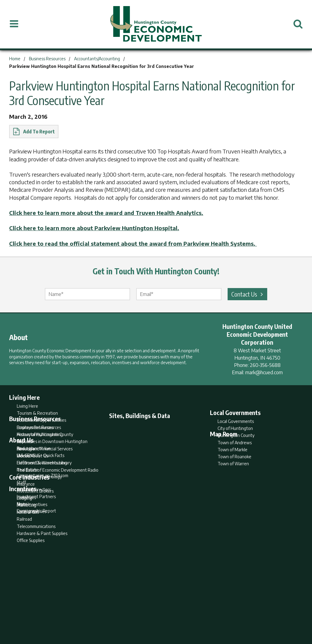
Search (125, 615)
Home (105, 615)
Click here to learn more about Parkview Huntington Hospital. (94, 228)
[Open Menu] (14, 24)
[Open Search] (298, 24)
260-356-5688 (265, 365)
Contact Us (248, 294)
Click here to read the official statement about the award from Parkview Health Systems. (133, 243)
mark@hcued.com (264, 372)
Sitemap (205, 615)
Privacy (183, 615)
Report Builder (153, 615)
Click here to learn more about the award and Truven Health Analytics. (106, 213)
